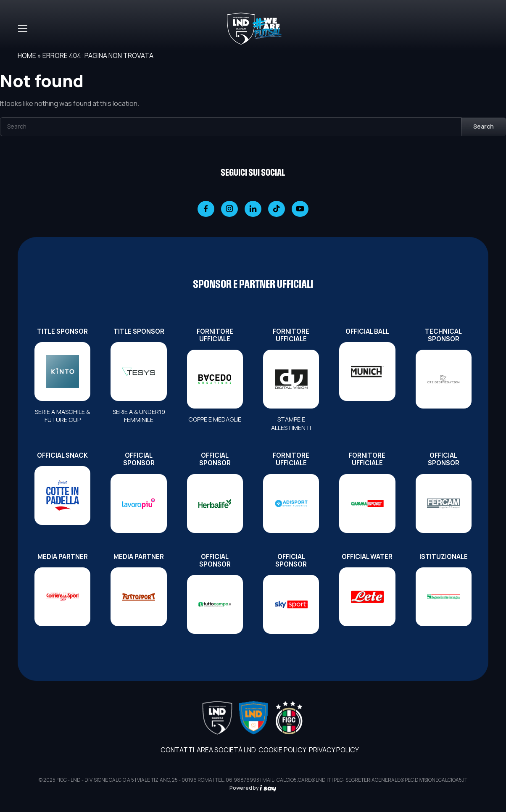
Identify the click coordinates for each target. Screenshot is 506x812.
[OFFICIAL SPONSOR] (138, 504)
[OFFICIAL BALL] (367, 372)
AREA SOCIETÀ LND (226, 750)
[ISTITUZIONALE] (444, 597)
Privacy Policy (334, 750)
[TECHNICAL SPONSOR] (444, 379)
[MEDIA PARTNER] (62, 597)
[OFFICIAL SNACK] (62, 496)
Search (484, 126)
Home (27, 55)
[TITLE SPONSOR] (62, 372)
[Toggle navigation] (22, 29)
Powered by (253, 788)
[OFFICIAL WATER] (367, 597)
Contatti (177, 750)
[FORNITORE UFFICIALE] (215, 379)
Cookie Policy (282, 750)
